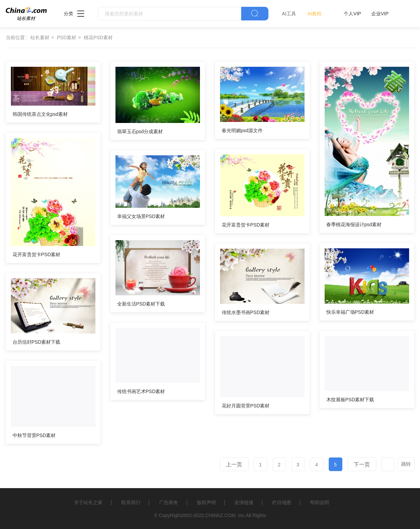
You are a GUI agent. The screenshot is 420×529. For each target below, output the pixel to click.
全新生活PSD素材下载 (141, 304)
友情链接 (244, 502)
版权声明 (206, 502)
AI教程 (315, 14)
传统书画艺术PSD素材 (141, 391)
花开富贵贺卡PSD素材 (37, 254)
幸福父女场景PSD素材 (141, 216)
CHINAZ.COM (221, 515)
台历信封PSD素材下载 (37, 342)
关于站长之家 (88, 502)
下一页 (362, 464)
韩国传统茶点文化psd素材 (40, 114)
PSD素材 (67, 37)
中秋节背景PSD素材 (34, 435)
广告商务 (169, 502)
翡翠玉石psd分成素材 (140, 131)
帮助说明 (320, 502)
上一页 (234, 464)
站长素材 (40, 37)
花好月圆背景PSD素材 (246, 406)
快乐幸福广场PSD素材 (350, 312)
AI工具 (289, 14)
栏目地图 (282, 502)
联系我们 (131, 502)
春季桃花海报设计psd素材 (354, 224)
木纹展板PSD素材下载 (350, 400)
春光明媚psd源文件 (242, 130)
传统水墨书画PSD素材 (246, 312)
